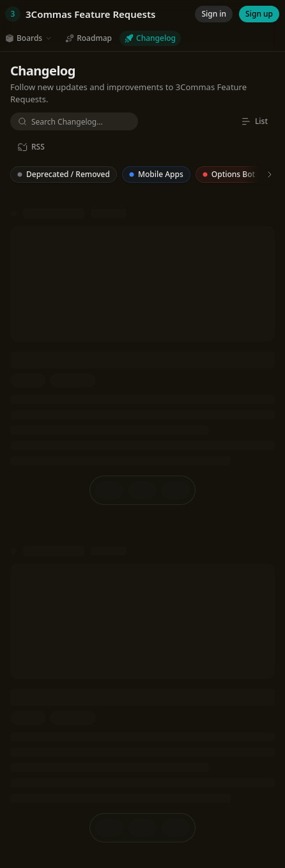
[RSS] (31, 147)
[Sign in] (214, 14)
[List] (254, 121)
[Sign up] (259, 14)
